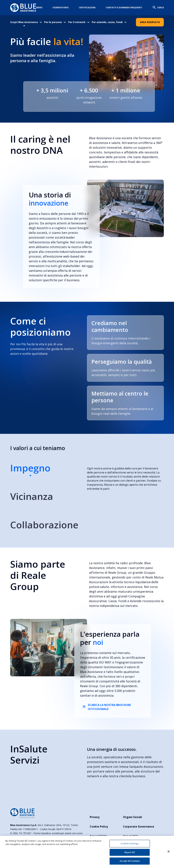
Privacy (95, 817)
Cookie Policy (99, 827)
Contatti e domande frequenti (124, 8)
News (39, 8)
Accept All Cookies (130, 861)
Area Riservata (150, 22)
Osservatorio (61, 8)
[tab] (44, 471)
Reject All (130, 852)
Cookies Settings (130, 843)
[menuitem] (27, 22)
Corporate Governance (139, 827)
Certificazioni (87, 8)
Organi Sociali (133, 817)
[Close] (169, 852)
